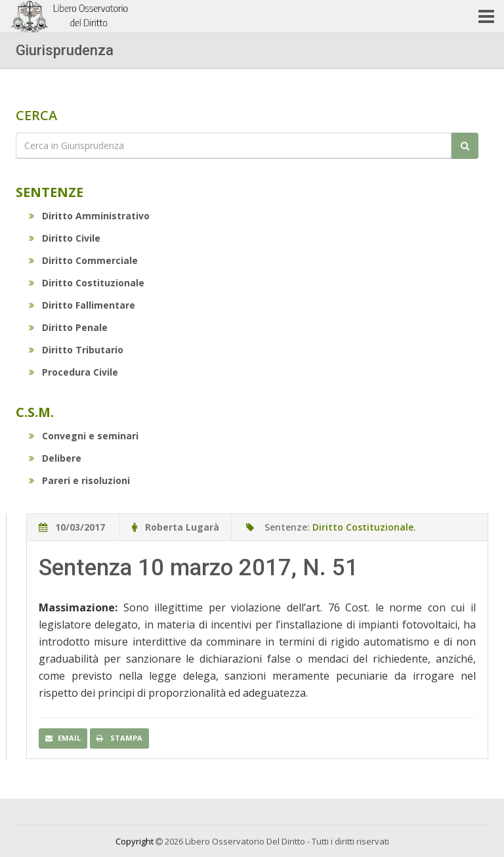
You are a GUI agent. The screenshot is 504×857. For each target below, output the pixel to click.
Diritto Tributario (76, 350)
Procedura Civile (73, 372)
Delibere (55, 458)
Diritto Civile (65, 238)
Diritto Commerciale (83, 260)
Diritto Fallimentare (82, 305)
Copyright (135, 841)
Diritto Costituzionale (87, 283)
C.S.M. (35, 412)
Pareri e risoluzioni (79, 480)
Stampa (119, 738)
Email (63, 738)
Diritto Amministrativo (89, 216)
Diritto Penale (68, 327)
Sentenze (50, 192)
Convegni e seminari (84, 436)
